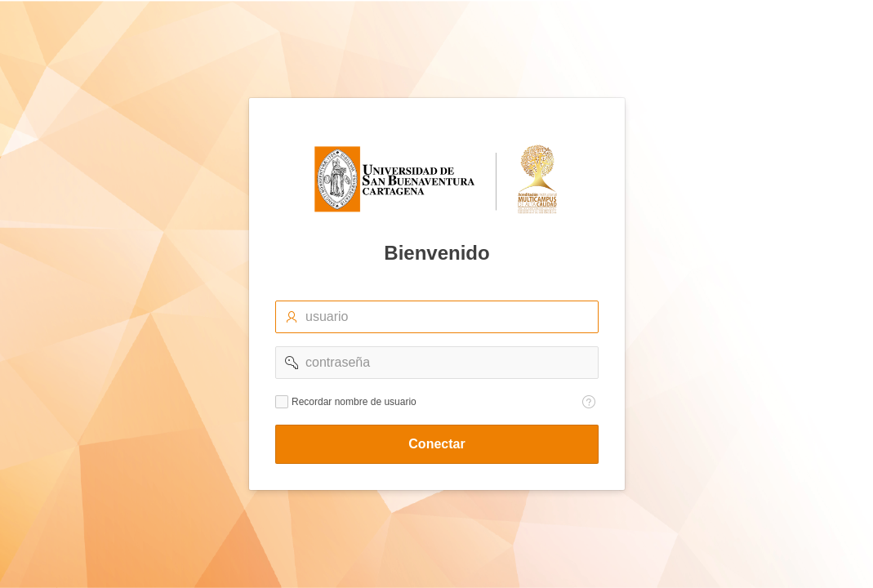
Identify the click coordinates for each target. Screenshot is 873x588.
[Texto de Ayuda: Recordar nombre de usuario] (589, 402)
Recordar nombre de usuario (354, 402)
